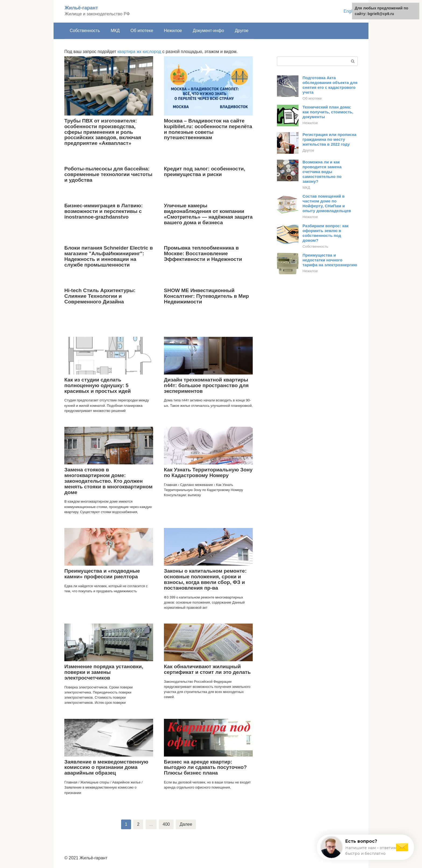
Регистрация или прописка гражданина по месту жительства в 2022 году (329, 139)
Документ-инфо (208, 31)
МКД (115, 31)
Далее (186, 824)
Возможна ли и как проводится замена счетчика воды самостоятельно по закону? (322, 172)
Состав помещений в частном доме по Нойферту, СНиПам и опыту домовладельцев (327, 203)
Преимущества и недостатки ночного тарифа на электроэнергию (330, 260)
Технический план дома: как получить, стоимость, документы (328, 112)
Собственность (85, 31)
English (351, 11)
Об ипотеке (142, 31)
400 (166, 824)
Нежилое (173, 31)
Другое (242, 31)
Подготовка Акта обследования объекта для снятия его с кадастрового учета (330, 85)
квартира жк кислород (139, 52)
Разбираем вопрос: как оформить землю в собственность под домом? (326, 233)
